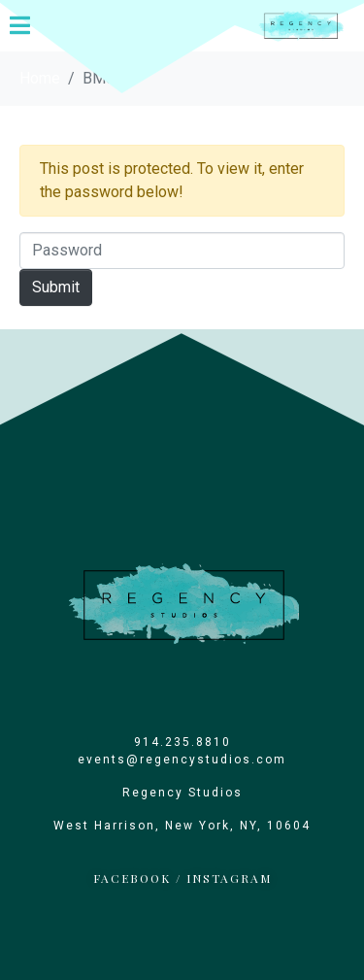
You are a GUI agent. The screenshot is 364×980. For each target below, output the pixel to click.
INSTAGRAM (229, 878)
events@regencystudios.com (182, 760)
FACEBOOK (132, 878)
